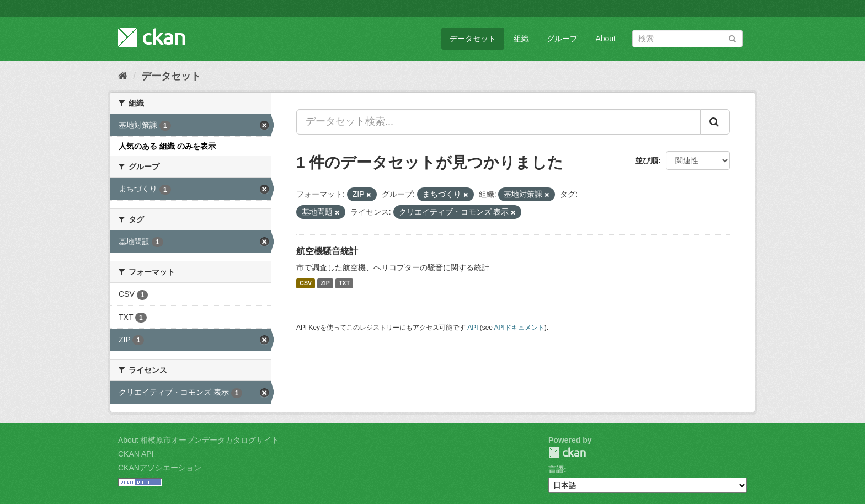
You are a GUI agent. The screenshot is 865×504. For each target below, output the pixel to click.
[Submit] (732, 38)
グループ (562, 39)
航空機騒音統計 (327, 251)
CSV (306, 283)
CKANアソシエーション (160, 468)
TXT (344, 283)
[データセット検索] (687, 39)
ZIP (325, 283)
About (605, 39)
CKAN (567, 452)
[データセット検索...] (498, 122)
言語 (556, 469)
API (472, 328)
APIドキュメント (519, 328)
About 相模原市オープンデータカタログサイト (199, 440)
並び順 (647, 160)
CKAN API (136, 454)
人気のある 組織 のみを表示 (167, 146)
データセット (473, 39)
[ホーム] (123, 76)
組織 (521, 39)
